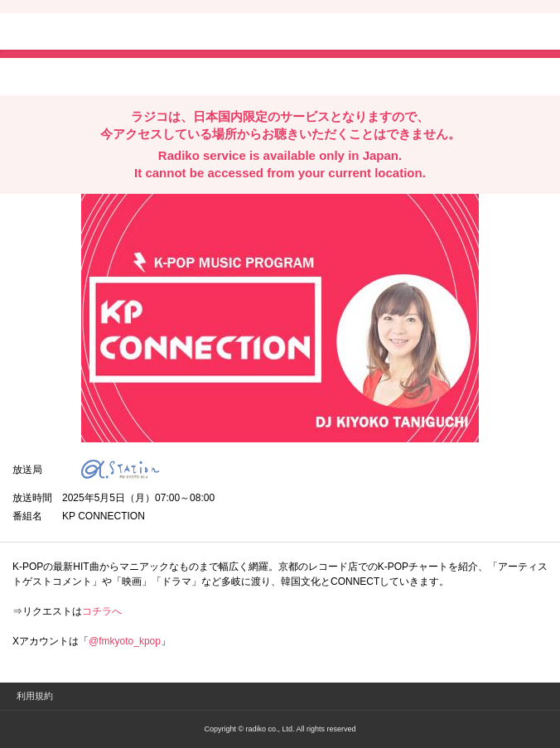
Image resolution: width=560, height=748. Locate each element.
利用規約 (35, 696)
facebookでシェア (105, 75)
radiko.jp (62, 33)
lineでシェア (181, 75)
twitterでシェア (38, 75)
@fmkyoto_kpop (125, 641)
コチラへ (102, 611)
